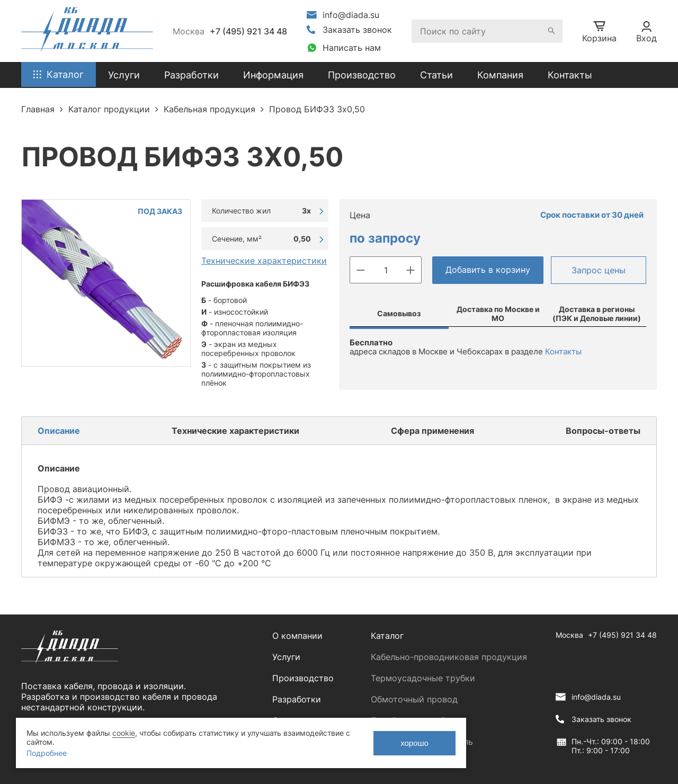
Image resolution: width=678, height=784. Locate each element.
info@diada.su (351, 15)
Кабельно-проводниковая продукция (449, 657)
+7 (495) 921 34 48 (248, 31)
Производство (362, 75)
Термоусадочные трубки (423, 678)
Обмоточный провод (414, 699)
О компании (297, 636)
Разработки (297, 699)
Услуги (286, 657)
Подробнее (47, 753)
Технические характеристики (264, 261)
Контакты (570, 75)
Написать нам (352, 48)
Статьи (436, 75)
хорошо (414, 743)
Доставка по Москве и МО (498, 314)
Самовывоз (399, 313)
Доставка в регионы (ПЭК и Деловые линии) (597, 314)
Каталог (387, 636)
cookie (124, 733)
